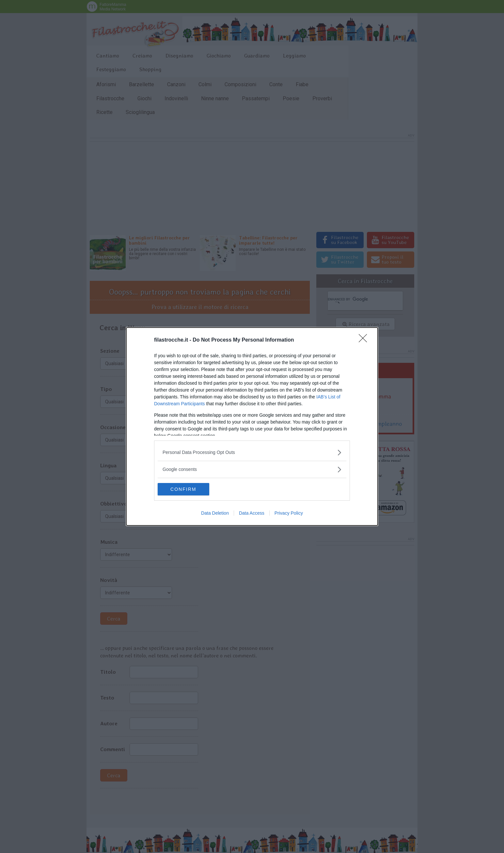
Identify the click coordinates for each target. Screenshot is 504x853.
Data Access (252, 513)
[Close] (365, 340)
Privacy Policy (289, 513)
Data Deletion (215, 513)
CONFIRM (189, 489)
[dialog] (252, 426)
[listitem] (252, 452)
